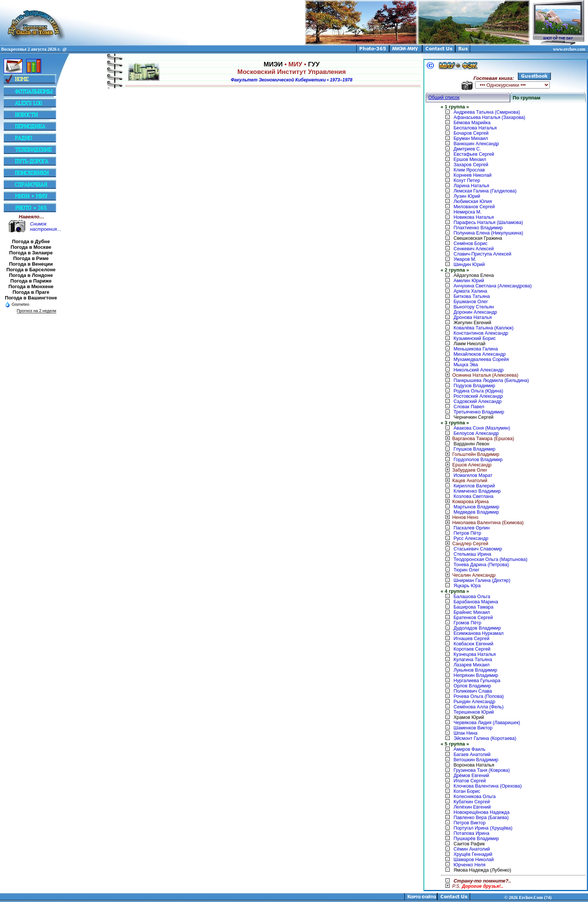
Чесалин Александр (468, 575)
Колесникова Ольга (474, 797)
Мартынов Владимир (476, 507)
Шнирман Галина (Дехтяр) (482, 580)
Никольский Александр (478, 370)
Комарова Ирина (465, 502)
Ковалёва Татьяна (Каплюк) (483, 328)
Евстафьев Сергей (474, 154)
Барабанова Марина (476, 602)
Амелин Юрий (469, 281)
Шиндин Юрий (469, 265)
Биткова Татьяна (472, 296)
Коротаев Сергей (472, 649)
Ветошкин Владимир (476, 760)
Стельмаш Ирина (472, 554)
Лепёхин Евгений (472, 807)
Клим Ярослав (469, 170)
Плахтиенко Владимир (478, 228)
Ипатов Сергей (469, 781)
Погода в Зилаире (31, 253)
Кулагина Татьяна (473, 660)
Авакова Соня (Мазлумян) (482, 428)
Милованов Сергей (474, 207)
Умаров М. (465, 259)
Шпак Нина (465, 733)
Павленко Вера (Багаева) (481, 818)
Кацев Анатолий (464, 481)
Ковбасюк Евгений (473, 644)
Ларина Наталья (471, 186)
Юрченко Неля (469, 865)
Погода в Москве (31, 247)
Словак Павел (469, 407)
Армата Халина (470, 291)
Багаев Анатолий (472, 755)
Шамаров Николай (473, 860)
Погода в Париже (31, 281)
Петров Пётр (467, 533)
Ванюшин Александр (476, 144)
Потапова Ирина (471, 833)
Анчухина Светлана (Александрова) (492, 286)
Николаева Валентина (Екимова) (482, 523)
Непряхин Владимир (476, 675)
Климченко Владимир (477, 491)
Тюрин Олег (466, 570)
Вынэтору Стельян (474, 307)
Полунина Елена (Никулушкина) (488, 233)
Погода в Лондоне (31, 275)
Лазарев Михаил (471, 665)
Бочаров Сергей (471, 133)
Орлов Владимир (472, 686)
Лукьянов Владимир (475, 670)
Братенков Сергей (473, 618)
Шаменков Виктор (473, 728)
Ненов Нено (460, 517)
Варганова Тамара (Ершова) (477, 439)
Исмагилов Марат (473, 475)
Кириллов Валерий (474, 486)
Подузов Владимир (474, 386)
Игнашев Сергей (471, 639)
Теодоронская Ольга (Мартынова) (490, 559)
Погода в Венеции (31, 264)
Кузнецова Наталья (475, 654)
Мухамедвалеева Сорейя (481, 359)
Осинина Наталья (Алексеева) (479, 375)
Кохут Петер (467, 180)
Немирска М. (467, 212)
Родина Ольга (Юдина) (478, 391)
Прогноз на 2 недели (37, 311)
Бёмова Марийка (472, 123)
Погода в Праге (31, 292)
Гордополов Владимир (478, 460)
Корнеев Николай (472, 175)
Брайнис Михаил (472, 612)
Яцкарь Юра (467, 586)
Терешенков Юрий (474, 712)
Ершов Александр (466, 465)
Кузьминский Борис (474, 338)
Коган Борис (467, 791)
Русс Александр (471, 538)
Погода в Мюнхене (31, 286)
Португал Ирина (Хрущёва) (483, 828)
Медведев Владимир (476, 512)
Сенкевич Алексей (473, 249)
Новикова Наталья (474, 217)
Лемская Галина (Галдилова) (485, 191)
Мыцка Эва (466, 365)
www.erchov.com (569, 49)
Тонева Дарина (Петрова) (481, 565)
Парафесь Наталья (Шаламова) (488, 222)
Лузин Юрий (467, 196)
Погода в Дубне (31, 241)
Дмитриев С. (467, 149)
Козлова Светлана (473, 496)
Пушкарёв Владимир (476, 839)
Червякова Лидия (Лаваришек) (487, 723)
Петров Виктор (469, 823)
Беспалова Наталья (475, 128)
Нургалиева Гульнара (477, 681)
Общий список (444, 98)
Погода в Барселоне (31, 270)
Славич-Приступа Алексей (482, 254)
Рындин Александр (474, 702)
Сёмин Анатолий (472, 849)
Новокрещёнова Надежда (481, 812)
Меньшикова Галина (475, 349)
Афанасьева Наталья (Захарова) (489, 117)
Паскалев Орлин (471, 528)
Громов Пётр (467, 623)
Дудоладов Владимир (477, 628)
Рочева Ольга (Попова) (478, 696)
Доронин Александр (475, 312)
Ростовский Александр (478, 396)
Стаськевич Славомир (478, 549)
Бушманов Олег (471, 302)
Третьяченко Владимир (479, 412)
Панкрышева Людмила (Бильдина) (491, 380)
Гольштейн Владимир (470, 454)
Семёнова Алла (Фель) (478, 707)
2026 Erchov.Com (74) (530, 897)
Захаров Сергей (471, 165)
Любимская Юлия (472, 201)
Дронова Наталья (472, 317)
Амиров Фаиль (469, 749)
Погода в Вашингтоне (31, 298)
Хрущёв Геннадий (473, 854)
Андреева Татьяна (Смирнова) (487, 112)
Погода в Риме (31, 258)
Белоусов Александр (476, 433)
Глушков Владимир (474, 449)
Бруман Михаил (471, 138)
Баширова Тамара (473, 607)
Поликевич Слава (473, 691)
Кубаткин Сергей (472, 802)
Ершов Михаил (470, 159)
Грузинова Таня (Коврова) (481, 770)
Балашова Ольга (472, 597)
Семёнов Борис (470, 244)
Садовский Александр (477, 401)
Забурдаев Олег (464, 470)
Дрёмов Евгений (471, 776)
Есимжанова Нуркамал (478, 633)
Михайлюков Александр (479, 354)
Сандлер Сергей (464, 544)
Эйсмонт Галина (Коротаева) (485, 738)
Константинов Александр (481, 333)
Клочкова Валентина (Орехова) (487, 786)
